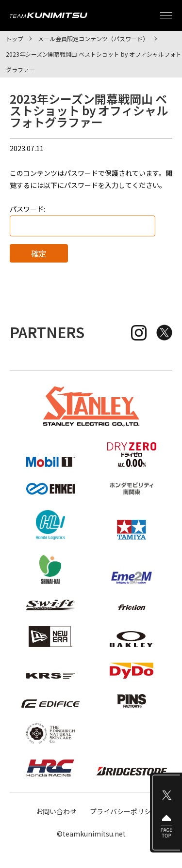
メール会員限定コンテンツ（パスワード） (93, 39)
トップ (15, 39)
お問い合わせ (56, 811)
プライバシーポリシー (124, 811)
